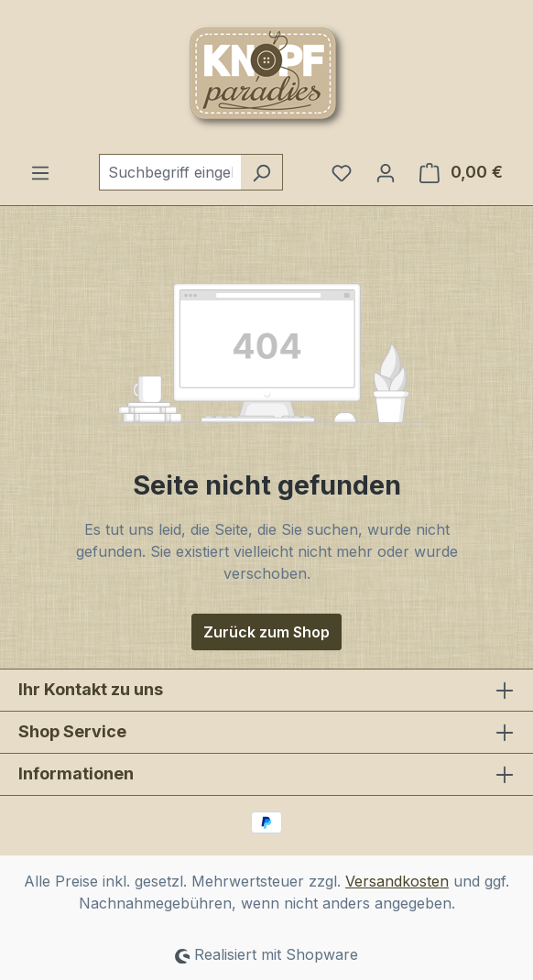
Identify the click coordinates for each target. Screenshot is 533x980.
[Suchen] (261, 172)
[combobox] (170, 172)
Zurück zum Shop (266, 632)
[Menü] (40, 172)
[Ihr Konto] (386, 172)
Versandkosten (397, 881)
